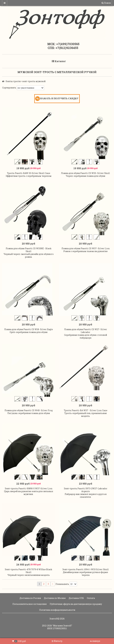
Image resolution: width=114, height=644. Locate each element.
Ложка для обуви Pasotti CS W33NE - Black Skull (29, 250)
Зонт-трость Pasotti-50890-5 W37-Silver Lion (29, 488)
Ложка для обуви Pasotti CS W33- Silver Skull (85, 173)
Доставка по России (30, 598)
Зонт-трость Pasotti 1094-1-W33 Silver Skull (86, 569)
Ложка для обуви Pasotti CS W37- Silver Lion (86, 248)
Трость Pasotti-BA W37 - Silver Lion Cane (86, 410)
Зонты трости (13, 81)
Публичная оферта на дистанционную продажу (76, 604)
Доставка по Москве (55, 598)
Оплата (91, 598)
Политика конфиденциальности (57, 610)
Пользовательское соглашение (29, 604)
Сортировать (9, 88)
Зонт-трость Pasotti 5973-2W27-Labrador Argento (86, 490)
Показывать (62, 584)
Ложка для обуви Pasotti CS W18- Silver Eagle (28, 329)
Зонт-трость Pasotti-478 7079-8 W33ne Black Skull (28, 571)
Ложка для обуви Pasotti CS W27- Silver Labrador (86, 331)
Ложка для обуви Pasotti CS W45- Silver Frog (28, 410)
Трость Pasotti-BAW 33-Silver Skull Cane (29, 173)
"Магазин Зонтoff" (62, 626)
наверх (95, 641)
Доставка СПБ (76, 598)
